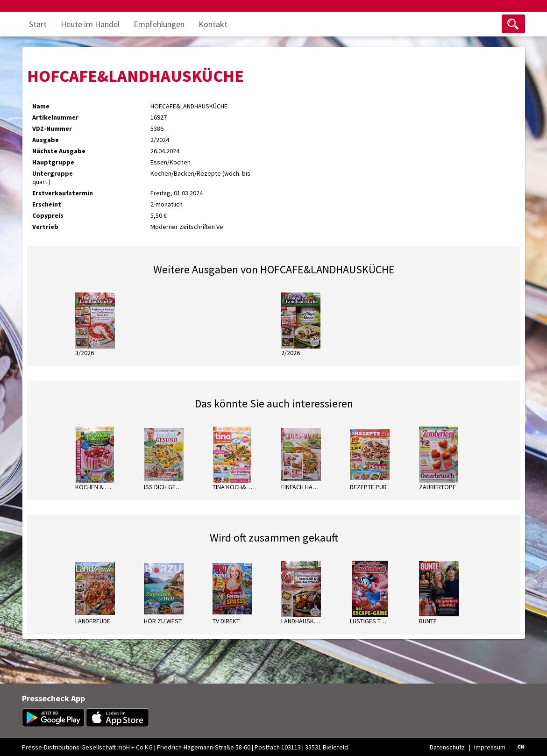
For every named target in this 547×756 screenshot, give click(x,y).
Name (41, 106)
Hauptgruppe (53, 162)
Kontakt (213, 24)
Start (38, 24)
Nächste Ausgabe (59, 151)
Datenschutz (447, 747)
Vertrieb (45, 227)
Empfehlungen (159, 24)
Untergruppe (53, 173)
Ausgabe (46, 140)
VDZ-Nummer (52, 128)
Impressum (490, 747)
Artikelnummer (55, 117)
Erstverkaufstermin (63, 193)
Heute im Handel (90, 24)
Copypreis (48, 215)
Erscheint (47, 204)
